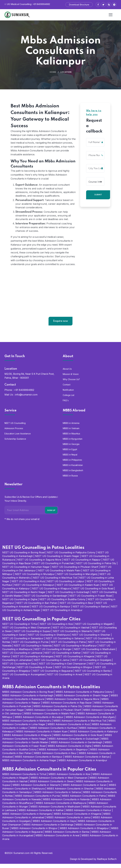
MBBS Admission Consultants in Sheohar (70, 793)
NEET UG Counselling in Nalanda (33, 650)
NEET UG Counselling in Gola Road (93, 593)
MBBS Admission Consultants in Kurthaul (54, 732)
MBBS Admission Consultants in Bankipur (39, 761)
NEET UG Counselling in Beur (77, 607)
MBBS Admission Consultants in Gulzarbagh (74, 743)
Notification (68, 394)
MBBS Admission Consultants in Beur (55, 757)
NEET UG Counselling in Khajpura (51, 593)
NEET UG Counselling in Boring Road (24, 557)
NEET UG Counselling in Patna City (96, 567)
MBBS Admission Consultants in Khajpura (27, 739)
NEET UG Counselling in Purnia (30, 646)
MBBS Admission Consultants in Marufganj (90, 721)
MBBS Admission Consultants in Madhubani (55, 811)
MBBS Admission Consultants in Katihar (41, 814)
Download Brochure (79, 5)
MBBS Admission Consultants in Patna (84, 800)
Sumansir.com (21, 857)
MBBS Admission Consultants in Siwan (52, 786)
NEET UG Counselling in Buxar (35, 671)
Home (53, 72)
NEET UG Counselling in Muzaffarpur (75, 650)
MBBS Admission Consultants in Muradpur (39, 721)
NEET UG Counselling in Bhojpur (74, 671)
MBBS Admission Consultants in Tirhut (24, 778)
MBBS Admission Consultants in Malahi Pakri (50, 718)
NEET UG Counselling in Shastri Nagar (57, 560)
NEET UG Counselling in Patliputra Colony (71, 557)
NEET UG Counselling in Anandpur (63, 614)
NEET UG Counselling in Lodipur (66, 585)
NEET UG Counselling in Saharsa (65, 643)
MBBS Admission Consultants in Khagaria (77, 818)
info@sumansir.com (26, 399)
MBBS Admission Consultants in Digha (70, 750)
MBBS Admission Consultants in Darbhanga (48, 829)
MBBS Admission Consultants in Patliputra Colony (84, 696)
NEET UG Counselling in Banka (93, 675)
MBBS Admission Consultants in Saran (85, 789)
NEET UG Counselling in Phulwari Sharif (75, 571)
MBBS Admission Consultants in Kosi (69, 778)
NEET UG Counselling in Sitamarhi (72, 635)
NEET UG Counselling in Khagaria (75, 661)
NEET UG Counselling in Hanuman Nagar (26, 571)
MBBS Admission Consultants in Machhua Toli (80, 725)
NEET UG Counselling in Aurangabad (24, 679)
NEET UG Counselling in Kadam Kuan (78, 589)
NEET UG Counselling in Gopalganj (91, 664)
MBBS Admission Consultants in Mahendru (27, 725)
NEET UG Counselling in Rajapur (82, 564)
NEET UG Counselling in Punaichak (54, 567)
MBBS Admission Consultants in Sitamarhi (36, 789)
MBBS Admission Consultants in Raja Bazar (67, 707)
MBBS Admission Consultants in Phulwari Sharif (54, 714)
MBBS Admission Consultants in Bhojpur (35, 832)
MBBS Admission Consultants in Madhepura (61, 807)
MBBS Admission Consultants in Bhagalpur (84, 832)
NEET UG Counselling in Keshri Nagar (24, 596)
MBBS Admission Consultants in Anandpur (83, 765)
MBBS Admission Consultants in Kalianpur (94, 736)
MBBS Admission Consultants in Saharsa (58, 796)
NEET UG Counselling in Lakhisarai (22, 657)
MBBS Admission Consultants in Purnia (37, 800)
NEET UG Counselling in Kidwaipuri (34, 589)
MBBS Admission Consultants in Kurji (69, 728)
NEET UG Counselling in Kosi (56, 628)
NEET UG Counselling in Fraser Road (91, 600)
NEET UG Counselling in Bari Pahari (37, 607)
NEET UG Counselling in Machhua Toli (55, 582)
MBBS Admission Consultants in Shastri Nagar (82, 700)
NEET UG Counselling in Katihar (63, 657)
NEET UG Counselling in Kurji (28, 585)
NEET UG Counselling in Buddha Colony (62, 603)
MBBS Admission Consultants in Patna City (58, 710)
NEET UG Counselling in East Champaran (62, 668)
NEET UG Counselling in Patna (68, 646)
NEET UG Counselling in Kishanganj (33, 661)
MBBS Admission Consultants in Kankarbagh (28, 700)
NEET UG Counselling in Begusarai (53, 675)
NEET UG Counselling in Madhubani (95, 653)
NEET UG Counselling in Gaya (19, 668)
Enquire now (61, 325)
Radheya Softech (107, 863)
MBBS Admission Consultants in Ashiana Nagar (29, 765)
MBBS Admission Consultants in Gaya (54, 825)
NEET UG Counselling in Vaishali (71, 632)
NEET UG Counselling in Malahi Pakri (59, 575)
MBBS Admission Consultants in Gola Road (78, 739)
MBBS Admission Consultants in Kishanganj (27, 818)
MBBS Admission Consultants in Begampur (63, 754)
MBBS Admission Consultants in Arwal (57, 840)
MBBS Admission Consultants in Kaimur (89, 814)
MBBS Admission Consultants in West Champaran (59, 782)
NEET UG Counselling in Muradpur (35, 578)
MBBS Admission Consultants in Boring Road (28, 696)
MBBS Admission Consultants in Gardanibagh (76, 746)
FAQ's (66, 405)
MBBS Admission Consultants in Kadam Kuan (42, 736)
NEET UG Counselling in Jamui (52, 664)
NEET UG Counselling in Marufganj (77, 578)
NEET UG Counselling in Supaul (32, 635)
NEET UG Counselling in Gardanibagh (46, 600)
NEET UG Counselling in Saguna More (39, 564)
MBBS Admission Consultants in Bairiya (87, 761)
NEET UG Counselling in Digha (20, 603)
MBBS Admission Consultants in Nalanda (66, 804)
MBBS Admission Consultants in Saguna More (73, 703)
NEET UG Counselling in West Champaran (26, 632)
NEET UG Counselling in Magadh (94, 628)
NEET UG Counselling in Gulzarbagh (69, 596)
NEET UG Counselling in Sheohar (91, 639)
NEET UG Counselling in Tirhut (20, 628)
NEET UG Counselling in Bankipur (51, 611)
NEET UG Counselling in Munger (53, 653)
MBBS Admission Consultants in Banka (67, 836)
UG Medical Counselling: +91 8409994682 (28, 4)
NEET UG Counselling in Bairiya (91, 611)
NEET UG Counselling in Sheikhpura (49, 639)
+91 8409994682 (24, 394)
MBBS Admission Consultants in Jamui (68, 822)
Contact (67, 389)
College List (69, 399)
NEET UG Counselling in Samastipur (23, 643)
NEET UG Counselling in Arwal (65, 679)
